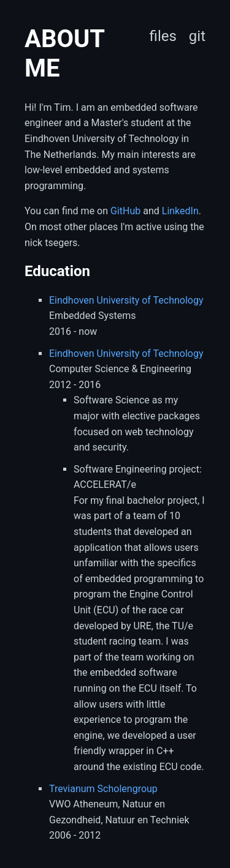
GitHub (125, 211)
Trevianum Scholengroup (103, 789)
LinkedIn (180, 211)
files (163, 36)
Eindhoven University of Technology (126, 300)
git (197, 36)
